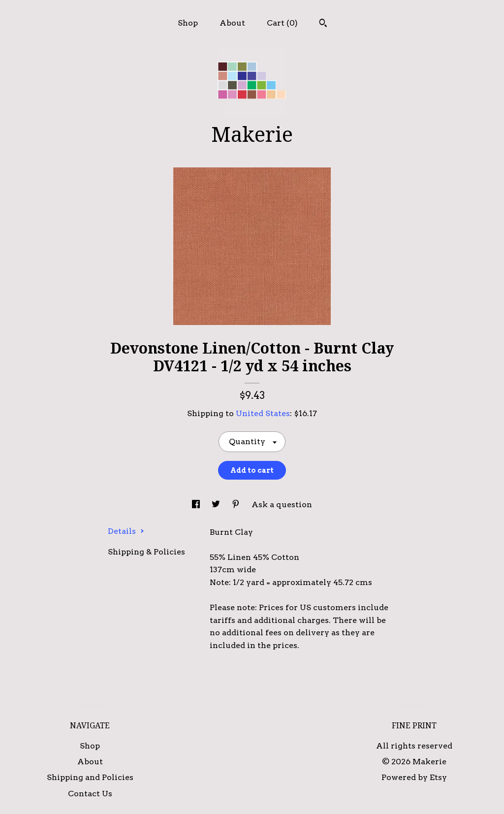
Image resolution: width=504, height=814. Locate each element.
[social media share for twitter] (217, 505)
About (232, 23)
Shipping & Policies (146, 552)
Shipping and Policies (90, 777)
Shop (188, 23)
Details (126, 531)
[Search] (323, 24)
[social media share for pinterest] (237, 505)
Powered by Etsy (414, 777)
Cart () (282, 23)
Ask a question (282, 505)
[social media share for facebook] (197, 505)
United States (263, 413)
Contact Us (90, 794)
